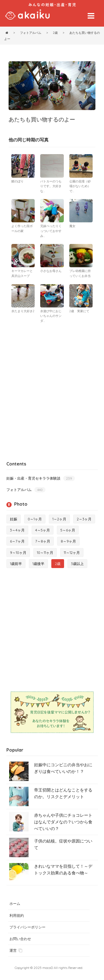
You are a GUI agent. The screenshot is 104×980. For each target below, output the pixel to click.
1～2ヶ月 (59, 519)
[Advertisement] (52, 381)
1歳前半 (16, 564)
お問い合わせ (20, 939)
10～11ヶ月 (45, 553)
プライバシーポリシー (27, 927)
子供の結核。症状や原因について (63, 844)
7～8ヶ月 (43, 541)
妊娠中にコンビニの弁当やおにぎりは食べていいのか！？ (63, 768)
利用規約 (17, 915)
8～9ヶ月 (68, 541)
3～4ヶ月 (17, 530)
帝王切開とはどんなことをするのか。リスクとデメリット (63, 793)
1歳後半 (38, 564)
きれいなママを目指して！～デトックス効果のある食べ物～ (63, 870)
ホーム (15, 903)
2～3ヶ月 (84, 519)
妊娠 (14, 519)
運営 (16, 950)
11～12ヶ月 (72, 553)
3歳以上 (77, 564)
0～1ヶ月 (35, 519)
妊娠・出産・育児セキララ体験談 (41, 478)
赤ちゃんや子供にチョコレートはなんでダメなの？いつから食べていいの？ (63, 822)
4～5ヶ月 (43, 530)
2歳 (58, 564)
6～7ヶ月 (17, 541)
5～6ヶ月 (68, 530)
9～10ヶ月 (18, 553)
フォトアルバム (26, 490)
